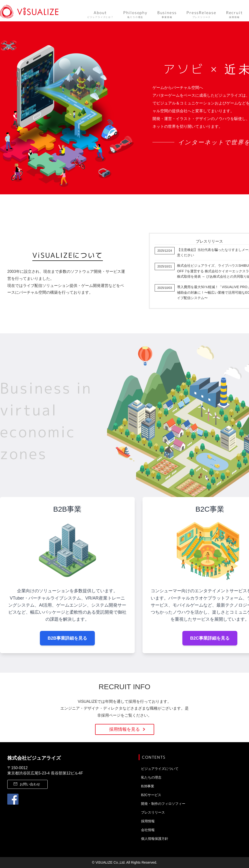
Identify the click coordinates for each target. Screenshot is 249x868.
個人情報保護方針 (155, 839)
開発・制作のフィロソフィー (163, 804)
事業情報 (167, 14)
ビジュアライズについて (160, 769)
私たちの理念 (135, 14)
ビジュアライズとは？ (100, 14)
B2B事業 (148, 786)
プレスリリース (201, 14)
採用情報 (235, 14)
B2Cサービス (151, 795)
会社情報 (148, 830)
